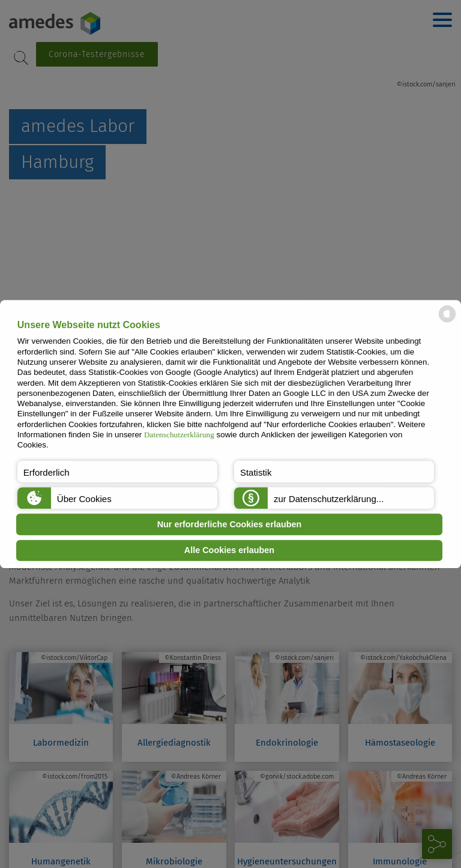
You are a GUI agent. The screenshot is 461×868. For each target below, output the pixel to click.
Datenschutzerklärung (179, 435)
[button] (117, 471)
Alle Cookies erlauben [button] (229, 551)
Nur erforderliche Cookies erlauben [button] (230, 524)
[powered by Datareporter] (447, 321)
